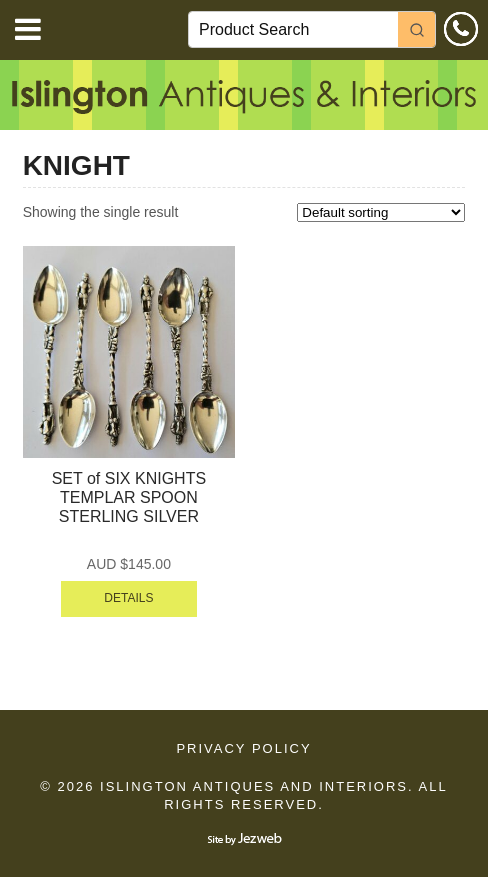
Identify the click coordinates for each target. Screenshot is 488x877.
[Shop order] (381, 212)
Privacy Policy (243, 748)
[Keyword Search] (293, 29)
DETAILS (128, 598)
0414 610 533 (461, 29)
